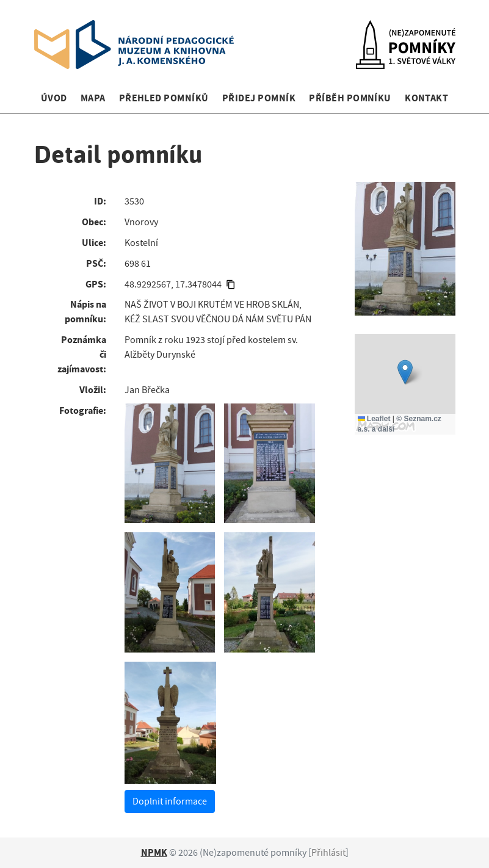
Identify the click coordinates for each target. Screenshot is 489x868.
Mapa (93, 98)
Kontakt (426, 98)
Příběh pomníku (350, 98)
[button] (405, 372)
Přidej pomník (259, 98)
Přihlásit (328, 853)
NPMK (154, 852)
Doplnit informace (170, 801)
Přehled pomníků (164, 98)
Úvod (54, 98)
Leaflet (374, 419)
